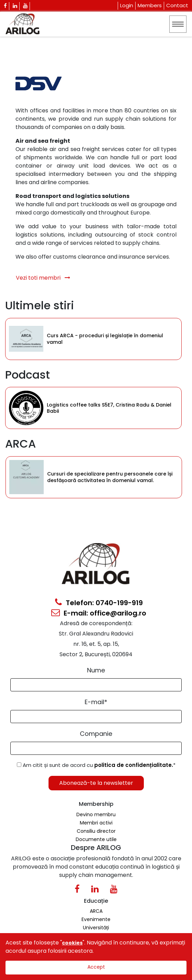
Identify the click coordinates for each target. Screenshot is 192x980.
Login (127, 5)
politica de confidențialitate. (134, 765)
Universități (96, 928)
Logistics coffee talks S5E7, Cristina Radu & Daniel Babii (109, 408)
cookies (72, 943)
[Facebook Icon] (6, 6)
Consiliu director (96, 831)
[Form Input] (96, 685)
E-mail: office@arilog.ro (99, 613)
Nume (96, 670)
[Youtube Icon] (25, 6)
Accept (96, 967)
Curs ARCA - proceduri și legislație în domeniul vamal (105, 339)
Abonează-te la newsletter (96, 783)
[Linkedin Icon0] (95, 890)
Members (150, 5)
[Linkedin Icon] (15, 6)
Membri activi (96, 823)
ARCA (96, 911)
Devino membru (96, 814)
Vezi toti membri (43, 278)
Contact (177, 5)
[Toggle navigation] (178, 24)
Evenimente (96, 919)
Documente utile (96, 839)
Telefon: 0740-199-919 (99, 603)
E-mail (96, 702)
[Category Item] (26, 339)
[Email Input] (96, 717)
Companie (96, 734)
